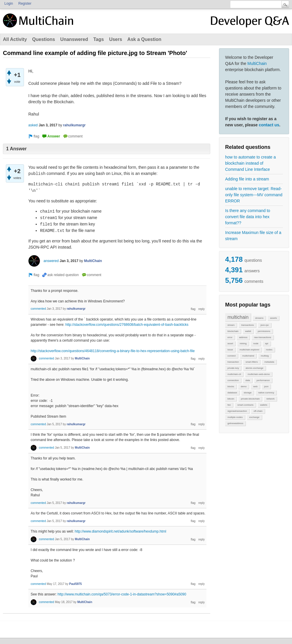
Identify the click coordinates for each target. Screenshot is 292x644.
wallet (248, 331)
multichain (238, 317)
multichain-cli (234, 374)
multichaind (248, 356)
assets (273, 318)
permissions (264, 331)
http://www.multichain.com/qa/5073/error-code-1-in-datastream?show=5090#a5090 (122, 594)
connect (232, 356)
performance (263, 380)
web (255, 386)
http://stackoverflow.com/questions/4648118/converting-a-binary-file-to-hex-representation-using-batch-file (113, 351)
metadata (269, 362)
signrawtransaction (237, 411)
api (267, 343)
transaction (233, 362)
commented (38, 309)
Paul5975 (75, 584)
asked (33, 125)
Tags (98, 39)
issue (230, 350)
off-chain (258, 411)
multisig (265, 356)
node (256, 343)
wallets (264, 405)
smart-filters (252, 362)
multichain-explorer (249, 350)
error (230, 337)
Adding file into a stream (247, 179)
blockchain (233, 331)
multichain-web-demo (259, 374)
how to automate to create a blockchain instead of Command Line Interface (251, 163)
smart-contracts (245, 405)
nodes (269, 350)
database (232, 393)
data (248, 380)
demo (244, 386)
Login (9, 4)
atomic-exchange (254, 368)
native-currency (266, 393)
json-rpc (265, 325)
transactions (247, 325)
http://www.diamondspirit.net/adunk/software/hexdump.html (121, 531)
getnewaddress (235, 423)
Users (116, 39)
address (243, 337)
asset (230, 343)
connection (233, 380)
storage (248, 393)
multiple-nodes (235, 417)
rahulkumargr (74, 125)
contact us (269, 125)
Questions (44, 39)
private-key (233, 368)
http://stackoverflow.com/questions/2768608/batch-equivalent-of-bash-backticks (127, 325)
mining (243, 343)
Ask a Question (144, 39)
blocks (231, 386)
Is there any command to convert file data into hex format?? (248, 217)
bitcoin (231, 399)
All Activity (15, 39)
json (266, 386)
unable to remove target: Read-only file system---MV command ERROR (254, 195)
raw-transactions (263, 337)
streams (259, 318)
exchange (254, 417)
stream (231, 325)
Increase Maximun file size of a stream (253, 236)
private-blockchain (250, 399)
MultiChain (257, 63)
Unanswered (74, 39)
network (270, 399)
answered (51, 261)
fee (229, 405)
